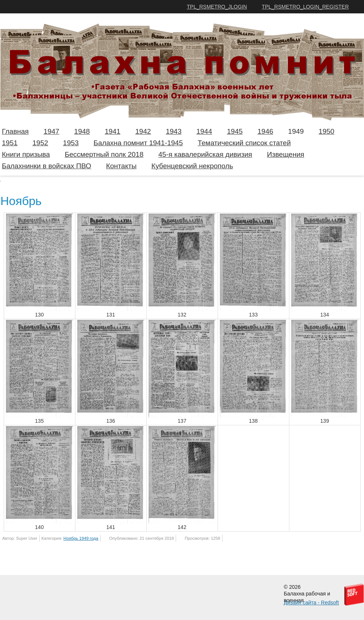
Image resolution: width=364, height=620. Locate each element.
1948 (82, 131)
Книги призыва (26, 154)
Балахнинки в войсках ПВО (46, 166)
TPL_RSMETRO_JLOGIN (217, 7)
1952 (40, 143)
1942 (143, 131)
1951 (10, 143)
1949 (296, 131)
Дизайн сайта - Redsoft (311, 603)
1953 (71, 143)
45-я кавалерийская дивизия (205, 154)
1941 (113, 131)
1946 (265, 131)
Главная (15, 131)
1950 (326, 131)
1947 (51, 131)
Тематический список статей (244, 143)
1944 (204, 131)
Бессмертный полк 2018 (104, 154)
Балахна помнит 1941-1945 (138, 143)
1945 (235, 131)
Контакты (121, 166)
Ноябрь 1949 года (81, 538)
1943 (173, 131)
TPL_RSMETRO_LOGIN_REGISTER (305, 7)
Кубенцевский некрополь (192, 166)
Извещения (286, 154)
